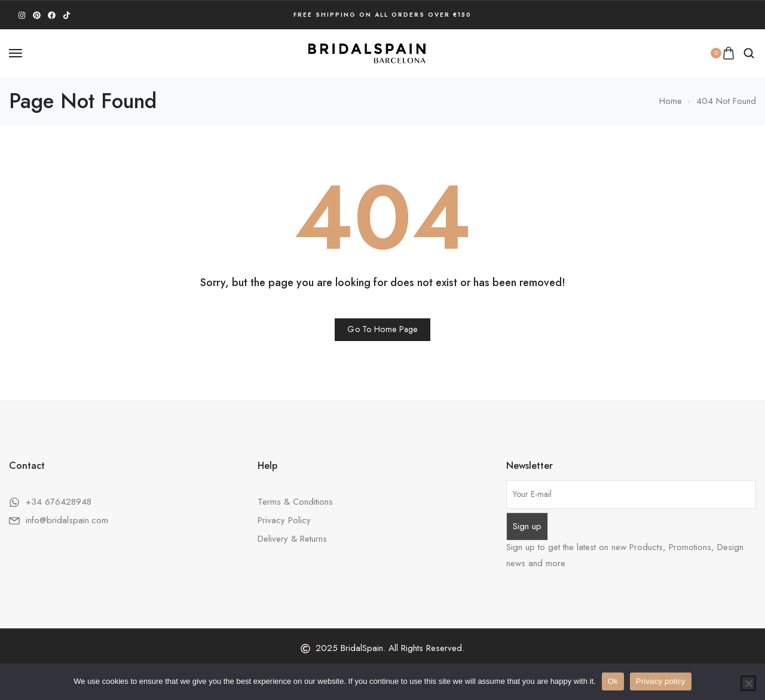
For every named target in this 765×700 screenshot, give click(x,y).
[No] (748, 683)
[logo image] (367, 52)
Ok (613, 681)
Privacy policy (661, 681)
